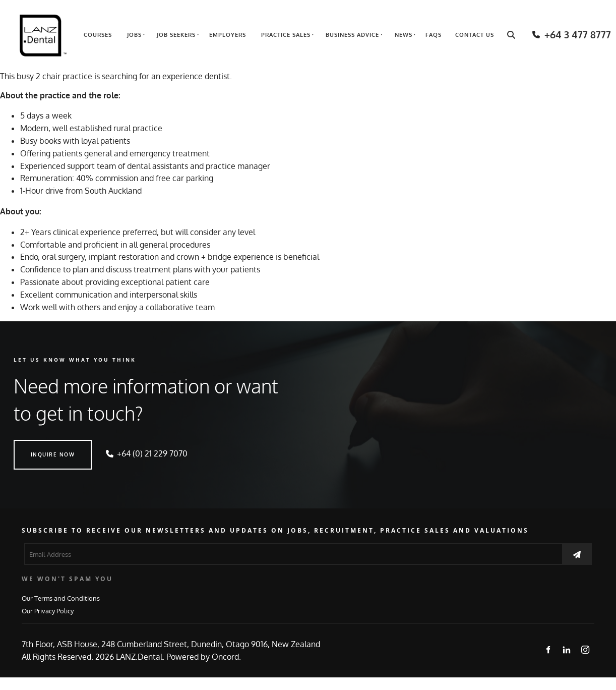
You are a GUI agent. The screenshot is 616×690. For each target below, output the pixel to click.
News (404, 35)
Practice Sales (286, 35)
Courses (98, 35)
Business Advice (352, 35)
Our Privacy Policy (48, 611)
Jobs (134, 35)
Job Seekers (176, 35)
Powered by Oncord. (204, 657)
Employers (228, 35)
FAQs (434, 35)
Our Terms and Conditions (61, 598)
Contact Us (475, 35)
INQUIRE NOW (36, 446)
